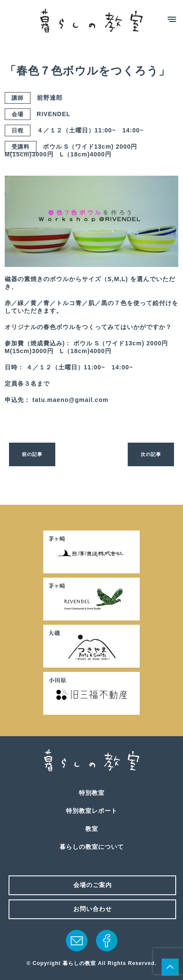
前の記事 (32, 454)
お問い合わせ (93, 909)
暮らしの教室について (92, 847)
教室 (92, 829)
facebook (107, 941)
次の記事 (151, 454)
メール (77, 941)
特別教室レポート (92, 811)
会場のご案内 (93, 885)
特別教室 (92, 793)
